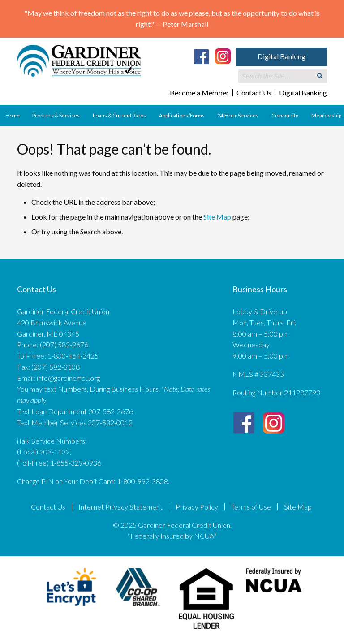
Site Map (217, 217)
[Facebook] (202, 56)
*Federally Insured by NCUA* (172, 536)
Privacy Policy (197, 507)
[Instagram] (223, 56)
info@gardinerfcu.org (68, 378)
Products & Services (56, 115)
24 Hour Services (238, 115)
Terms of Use (251, 507)
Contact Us (254, 93)
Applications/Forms (182, 115)
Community (285, 115)
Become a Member (199, 93)
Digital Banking (282, 56)
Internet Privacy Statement (120, 507)
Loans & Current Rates (119, 115)
